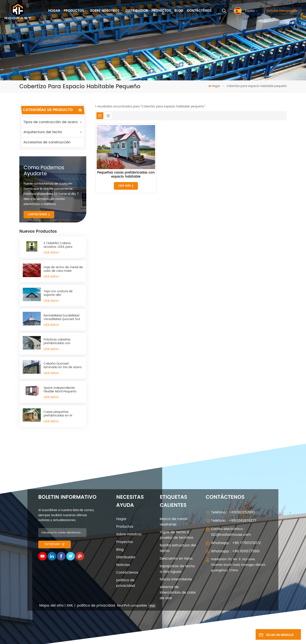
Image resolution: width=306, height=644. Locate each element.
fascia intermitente (176, 579)
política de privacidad (126, 583)
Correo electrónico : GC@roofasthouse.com (231, 532)
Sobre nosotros (105, 11)
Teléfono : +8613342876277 (234, 521)
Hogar (54, 11)
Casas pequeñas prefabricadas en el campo (58, 414)
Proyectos (161, 11)
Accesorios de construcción (47, 142)
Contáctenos (199, 11)
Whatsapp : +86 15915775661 (235, 551)
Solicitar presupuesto (282, 11)
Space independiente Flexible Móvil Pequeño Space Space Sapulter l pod (60, 390)
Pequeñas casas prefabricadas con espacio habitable (126, 175)
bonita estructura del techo (178, 548)
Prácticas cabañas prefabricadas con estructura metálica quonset (58, 341)
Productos (74, 11)
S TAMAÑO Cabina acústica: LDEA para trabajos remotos (58, 245)
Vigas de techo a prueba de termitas (176, 535)
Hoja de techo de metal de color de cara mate (63, 269)
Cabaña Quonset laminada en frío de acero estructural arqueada (63, 365)
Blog (179, 11)
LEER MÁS (51, 253)
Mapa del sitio (51, 606)
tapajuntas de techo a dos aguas (177, 569)
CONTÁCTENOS (37, 214)
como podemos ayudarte (44, 171)
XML (70, 606)
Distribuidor (137, 11)
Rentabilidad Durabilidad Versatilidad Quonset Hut (62, 317)
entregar (55, 544)
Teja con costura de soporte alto (58, 293)
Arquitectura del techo (43, 132)
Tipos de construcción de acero (50, 122)
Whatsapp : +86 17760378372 (236, 543)
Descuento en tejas (176, 559)
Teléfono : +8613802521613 (233, 512)
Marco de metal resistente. (174, 522)
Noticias (123, 565)
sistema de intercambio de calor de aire (178, 593)
